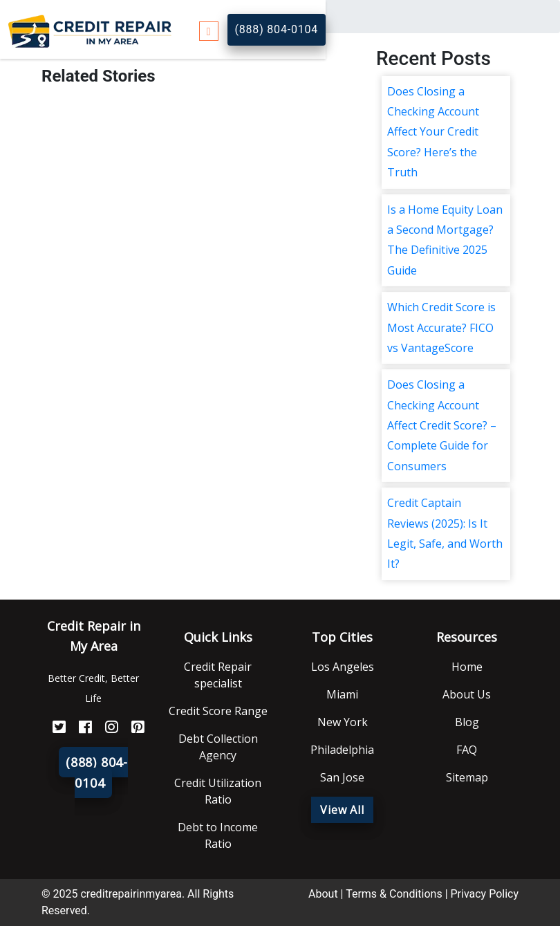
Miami (342, 694)
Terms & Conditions (394, 894)
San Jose (342, 777)
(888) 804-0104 (277, 29)
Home (467, 667)
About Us (467, 694)
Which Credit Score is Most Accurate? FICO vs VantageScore (441, 327)
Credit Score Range (218, 711)
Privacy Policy (485, 894)
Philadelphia (342, 750)
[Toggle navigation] (209, 29)
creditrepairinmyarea (131, 894)
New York (343, 722)
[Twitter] (54, 727)
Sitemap (467, 777)
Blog (467, 722)
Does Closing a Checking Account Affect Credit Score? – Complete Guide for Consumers (442, 425)
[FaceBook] (80, 727)
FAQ (467, 750)
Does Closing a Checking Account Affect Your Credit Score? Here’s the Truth (433, 132)
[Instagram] (106, 727)
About (323, 894)
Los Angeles (343, 667)
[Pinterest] (133, 727)
